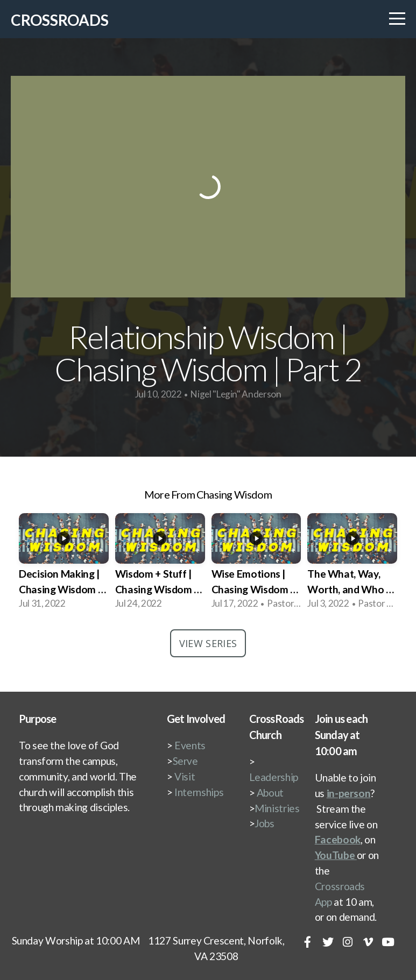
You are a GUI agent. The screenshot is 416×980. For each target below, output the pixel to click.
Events (190, 745)
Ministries (277, 808)
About (270, 793)
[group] (64, 563)
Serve (185, 761)
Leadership (274, 777)
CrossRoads (60, 20)
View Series (208, 643)
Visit (185, 776)
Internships (199, 792)
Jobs (265, 823)
